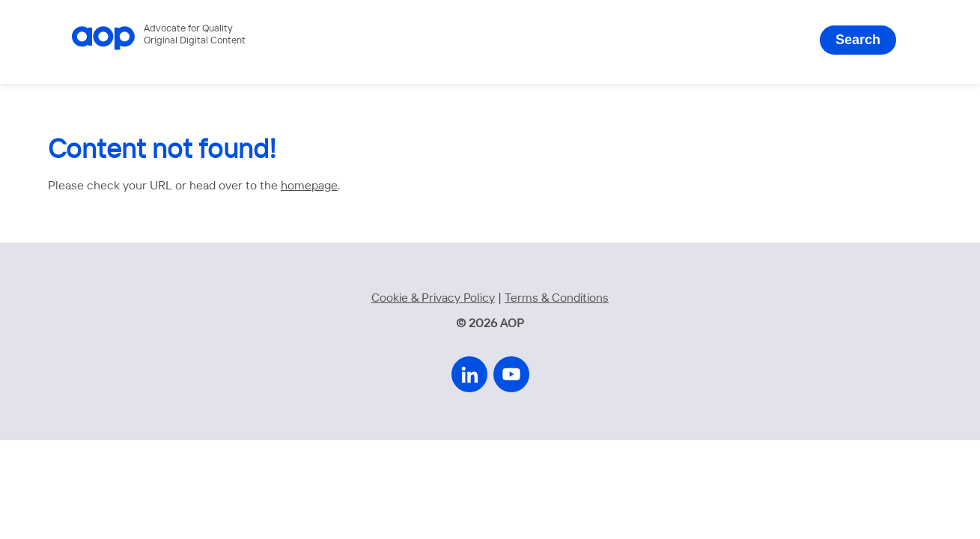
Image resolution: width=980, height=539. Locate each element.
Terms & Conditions (557, 298)
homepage (309, 186)
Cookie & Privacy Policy (433, 298)
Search (858, 40)
